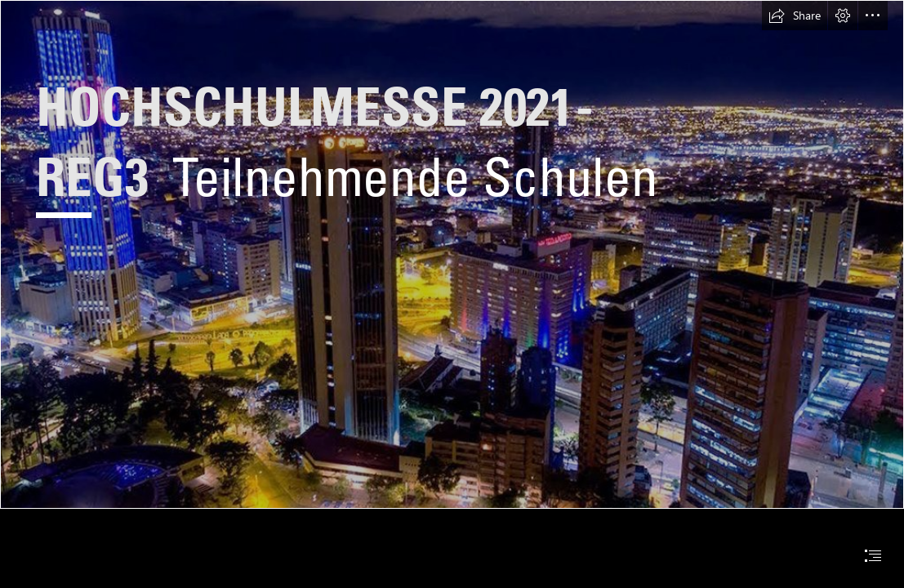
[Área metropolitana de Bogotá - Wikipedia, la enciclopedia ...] (452, 254)
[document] (452, 294)
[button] (795, 16)
